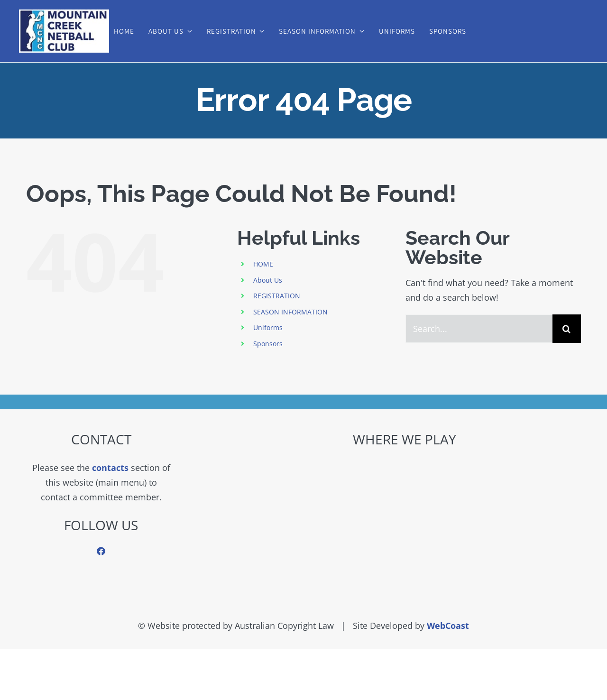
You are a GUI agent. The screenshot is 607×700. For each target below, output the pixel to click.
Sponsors (268, 344)
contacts (110, 468)
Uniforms (268, 327)
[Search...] (479, 329)
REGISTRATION (277, 296)
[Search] (567, 329)
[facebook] (101, 551)
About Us (268, 280)
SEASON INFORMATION (290, 312)
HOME (263, 264)
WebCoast (448, 626)
